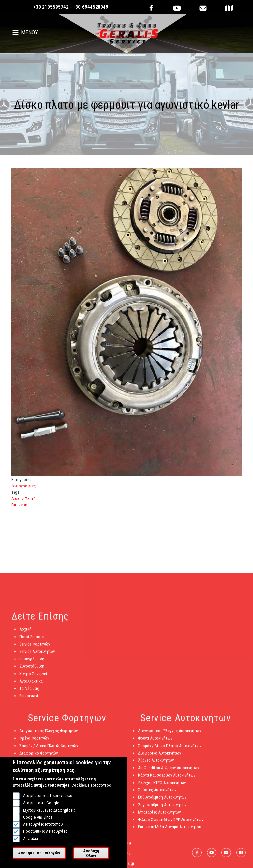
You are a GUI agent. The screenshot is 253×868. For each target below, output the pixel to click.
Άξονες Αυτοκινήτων (156, 763)
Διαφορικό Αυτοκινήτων (159, 755)
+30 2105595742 (51, 7)
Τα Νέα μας (29, 691)
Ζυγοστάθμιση (32, 669)
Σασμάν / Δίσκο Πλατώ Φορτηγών (49, 748)
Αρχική (26, 632)
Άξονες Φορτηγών (35, 763)
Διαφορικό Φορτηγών (39, 755)
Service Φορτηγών (35, 646)
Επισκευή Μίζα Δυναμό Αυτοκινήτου (170, 829)
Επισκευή (19, 505)
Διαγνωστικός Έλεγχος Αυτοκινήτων (169, 733)
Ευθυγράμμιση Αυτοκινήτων (162, 800)
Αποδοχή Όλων (91, 861)
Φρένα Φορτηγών (34, 740)
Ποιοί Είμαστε (32, 639)
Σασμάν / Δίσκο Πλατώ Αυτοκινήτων (170, 748)
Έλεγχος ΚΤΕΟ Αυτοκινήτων (162, 785)
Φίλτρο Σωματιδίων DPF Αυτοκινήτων (171, 822)
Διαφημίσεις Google (41, 811)
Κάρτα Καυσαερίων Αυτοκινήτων (167, 777)
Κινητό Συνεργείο (35, 676)
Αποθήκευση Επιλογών (39, 861)
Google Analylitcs (38, 825)
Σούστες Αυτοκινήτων (157, 792)
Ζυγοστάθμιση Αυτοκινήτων (162, 807)
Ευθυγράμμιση (32, 661)
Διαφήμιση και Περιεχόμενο (48, 804)
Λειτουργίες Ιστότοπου (43, 832)
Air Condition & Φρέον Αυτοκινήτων (169, 770)
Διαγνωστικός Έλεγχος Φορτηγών (49, 733)
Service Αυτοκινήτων (37, 654)
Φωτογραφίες (23, 486)
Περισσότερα (100, 793)
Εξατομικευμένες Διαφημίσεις (49, 818)
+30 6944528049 (91, 7)
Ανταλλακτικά (31, 683)
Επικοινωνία (30, 698)
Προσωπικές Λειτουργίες (45, 839)
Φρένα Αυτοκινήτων (155, 740)
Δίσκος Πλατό (23, 499)
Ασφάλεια (32, 847)
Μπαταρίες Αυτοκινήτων (159, 814)
